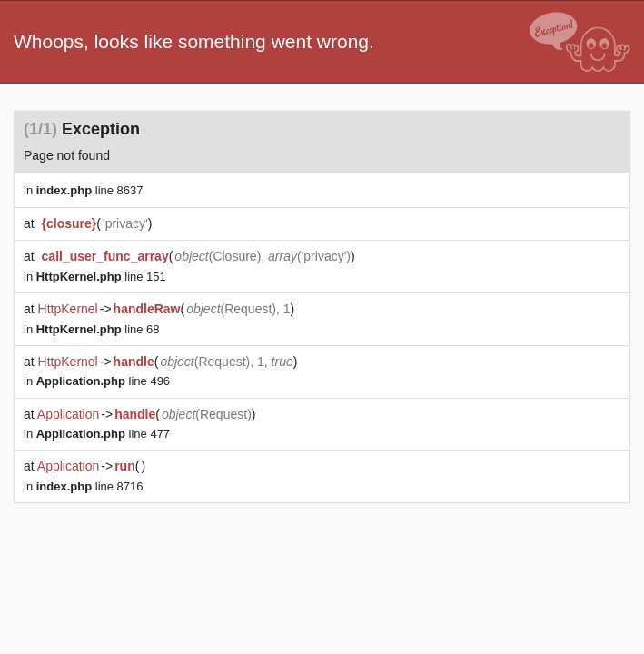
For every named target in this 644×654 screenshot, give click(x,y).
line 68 (98, 329)
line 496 (103, 381)
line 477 (103, 434)
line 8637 (90, 190)
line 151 (101, 277)
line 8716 (90, 486)
